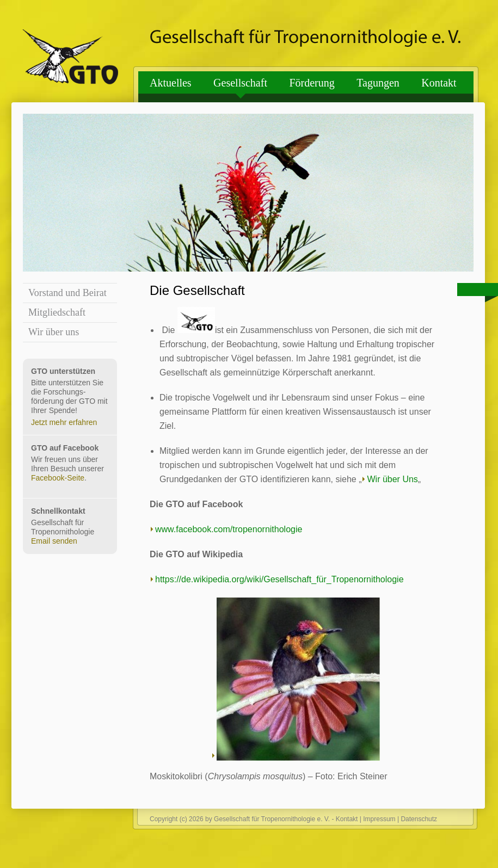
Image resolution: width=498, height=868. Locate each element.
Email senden (54, 541)
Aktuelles (171, 83)
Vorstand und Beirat (67, 293)
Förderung (312, 83)
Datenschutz (419, 819)
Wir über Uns (392, 479)
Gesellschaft (240, 83)
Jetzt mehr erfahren (64, 422)
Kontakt (439, 83)
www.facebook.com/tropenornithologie (229, 529)
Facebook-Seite (58, 478)
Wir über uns (54, 332)
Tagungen (378, 83)
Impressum (379, 819)
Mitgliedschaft (57, 312)
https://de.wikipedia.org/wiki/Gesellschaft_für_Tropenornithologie (279, 579)
